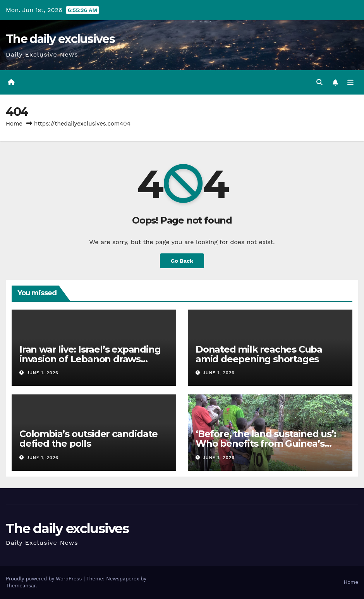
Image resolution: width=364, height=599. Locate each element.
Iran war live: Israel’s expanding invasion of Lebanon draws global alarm (90, 359)
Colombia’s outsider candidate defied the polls (88, 439)
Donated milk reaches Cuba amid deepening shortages (259, 354)
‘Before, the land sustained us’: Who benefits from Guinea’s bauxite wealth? (266, 443)
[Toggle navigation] (350, 83)
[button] (319, 82)
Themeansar (21, 586)
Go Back (182, 261)
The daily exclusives (60, 39)
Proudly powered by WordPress (45, 579)
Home (14, 124)
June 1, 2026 (43, 373)
